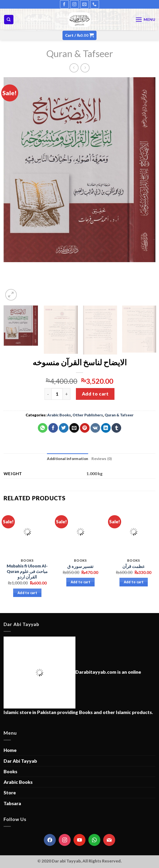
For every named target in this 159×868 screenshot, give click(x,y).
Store (10, 793)
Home (10, 750)
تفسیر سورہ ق (80, 566)
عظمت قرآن (134, 566)
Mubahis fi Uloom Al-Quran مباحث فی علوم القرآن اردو (27, 571)
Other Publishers (88, 415)
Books (10, 771)
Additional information (68, 459)
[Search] (9, 20)
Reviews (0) (102, 459)
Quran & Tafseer (80, 53)
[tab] (68, 459)
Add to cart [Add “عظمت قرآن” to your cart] (134, 582)
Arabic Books (59, 415)
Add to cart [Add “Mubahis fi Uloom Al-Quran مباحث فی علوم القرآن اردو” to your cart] (27, 593)
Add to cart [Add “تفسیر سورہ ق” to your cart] (81, 582)
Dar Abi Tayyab (20, 761)
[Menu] (145, 20)
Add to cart (95, 394)
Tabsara (12, 803)
